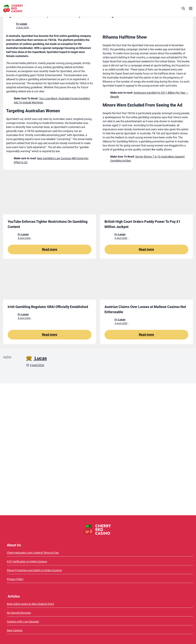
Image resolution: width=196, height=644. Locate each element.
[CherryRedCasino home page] (21, 8)
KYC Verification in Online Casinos (27, 561)
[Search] (183, 8)
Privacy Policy (15, 579)
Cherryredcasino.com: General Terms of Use (33, 553)
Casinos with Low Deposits (23, 622)
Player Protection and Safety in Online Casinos (34, 570)
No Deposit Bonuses (19, 613)
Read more (50, 249)
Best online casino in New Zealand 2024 (30, 604)
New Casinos (15, 630)
